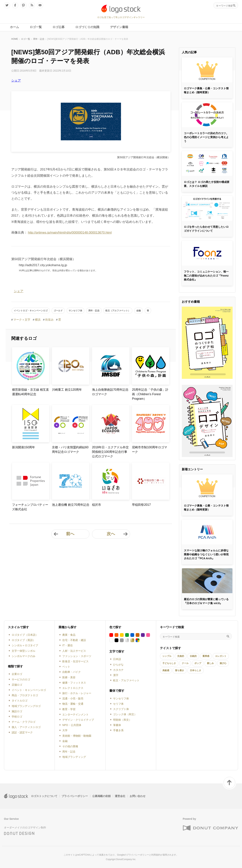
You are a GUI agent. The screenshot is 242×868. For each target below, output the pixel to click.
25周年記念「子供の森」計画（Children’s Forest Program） (150, 394)
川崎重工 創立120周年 (67, 390)
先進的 (181, 656)
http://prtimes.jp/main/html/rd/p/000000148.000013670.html (70, 233)
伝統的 (193, 656)
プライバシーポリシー (75, 796)
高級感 (166, 670)
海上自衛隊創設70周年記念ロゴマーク (110, 392)
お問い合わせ (138, 796)
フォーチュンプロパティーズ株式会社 (30, 507)
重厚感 (206, 656)
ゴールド (58, 311)
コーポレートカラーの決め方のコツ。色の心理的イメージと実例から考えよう (206, 137)
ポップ (198, 663)
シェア (16, 81)
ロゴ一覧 (26, 39)
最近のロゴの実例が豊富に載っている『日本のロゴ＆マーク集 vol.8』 (206, 601)
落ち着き (180, 670)
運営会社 (120, 796)
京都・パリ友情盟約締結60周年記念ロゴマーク (70, 450)
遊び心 (223, 663)
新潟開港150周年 (24, 447)
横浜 (38, 320)
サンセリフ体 (75, 311)
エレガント (221, 656)
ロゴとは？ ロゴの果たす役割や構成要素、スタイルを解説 (207, 184)
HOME (15, 39)
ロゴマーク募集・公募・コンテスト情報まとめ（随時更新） (206, 90)
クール (185, 663)
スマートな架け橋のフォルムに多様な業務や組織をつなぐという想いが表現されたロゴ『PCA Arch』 (206, 554)
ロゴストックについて (44, 796)
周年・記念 (39, 39)
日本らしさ (196, 670)
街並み (49, 320)
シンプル (167, 656)
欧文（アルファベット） (118, 311)
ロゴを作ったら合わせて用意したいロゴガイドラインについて (206, 229)
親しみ (210, 663)
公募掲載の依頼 (101, 796)
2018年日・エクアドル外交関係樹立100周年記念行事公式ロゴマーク (110, 452)
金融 (139, 311)
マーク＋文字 (22, 320)
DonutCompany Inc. (126, 859)
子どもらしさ (169, 663)
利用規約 (156, 855)
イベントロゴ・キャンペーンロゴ (31, 311)
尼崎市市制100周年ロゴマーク (150, 450)
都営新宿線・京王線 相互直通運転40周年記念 (30, 392)
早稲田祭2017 (141, 505)
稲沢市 (97, 505)
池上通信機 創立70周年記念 (71, 505)
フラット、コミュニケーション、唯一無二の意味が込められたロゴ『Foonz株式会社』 (206, 276)
